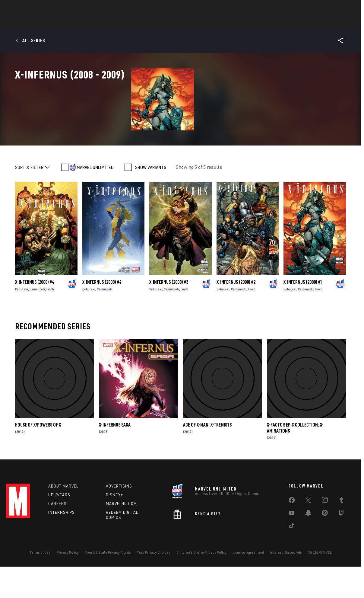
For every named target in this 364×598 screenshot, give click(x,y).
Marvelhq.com (121, 538)
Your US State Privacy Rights (108, 587)
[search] (347, 8)
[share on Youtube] (292, 549)
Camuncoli (37, 324)
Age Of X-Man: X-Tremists (207, 459)
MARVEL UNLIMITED (95, 202)
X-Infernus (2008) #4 (35, 317)
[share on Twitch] (341, 549)
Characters (143, 21)
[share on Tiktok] (292, 561)
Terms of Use (40, 587)
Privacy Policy (68, 587)
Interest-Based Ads (286, 587)
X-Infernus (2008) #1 (303, 317)
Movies (195, 21)
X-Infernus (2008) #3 (169, 317)
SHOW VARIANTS (151, 202)
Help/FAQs (59, 529)
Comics (114, 21)
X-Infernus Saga (115, 459)
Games (172, 21)
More (270, 21)
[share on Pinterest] (325, 549)
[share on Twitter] (308, 536)
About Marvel (63, 521)
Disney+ (114, 529)
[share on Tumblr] (341, 536)
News (91, 21)
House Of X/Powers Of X (38, 459)
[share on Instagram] (325, 536)
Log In (28, 8)
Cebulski (22, 324)
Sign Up (48, 8)
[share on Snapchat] (308, 549)
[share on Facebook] (292, 536)
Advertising (119, 521)
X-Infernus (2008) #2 (236, 317)
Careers (57, 538)
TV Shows (222, 21)
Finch (50, 324)
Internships (62, 547)
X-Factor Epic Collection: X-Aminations (295, 462)
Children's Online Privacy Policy (201, 587)
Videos (248, 21)
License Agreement (248, 587)
